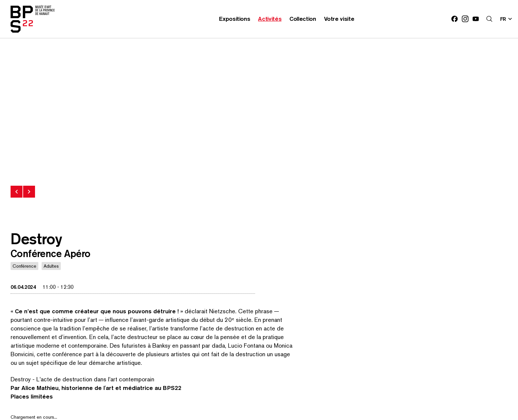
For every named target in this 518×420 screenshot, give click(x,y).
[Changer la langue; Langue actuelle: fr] (506, 19)
